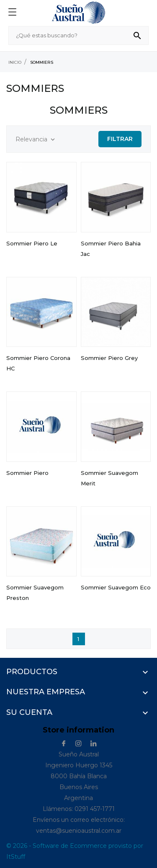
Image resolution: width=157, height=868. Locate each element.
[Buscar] (78, 35)
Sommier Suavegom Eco (116, 587)
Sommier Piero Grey (109, 358)
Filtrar (120, 139)
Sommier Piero (27, 473)
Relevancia (36, 139)
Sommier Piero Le (32, 243)
